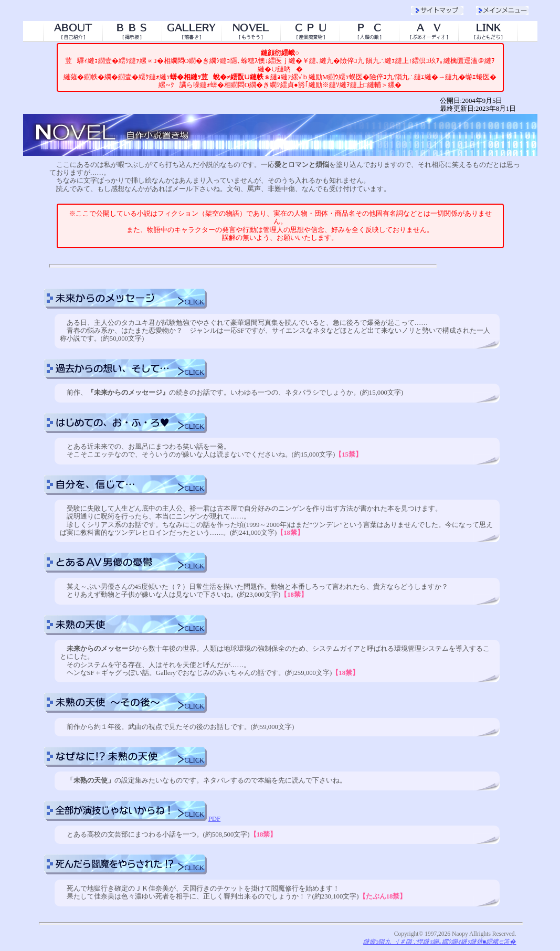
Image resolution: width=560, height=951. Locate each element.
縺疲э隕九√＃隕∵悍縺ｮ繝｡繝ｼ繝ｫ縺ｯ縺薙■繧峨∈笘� (440, 942)
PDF (214, 819)
